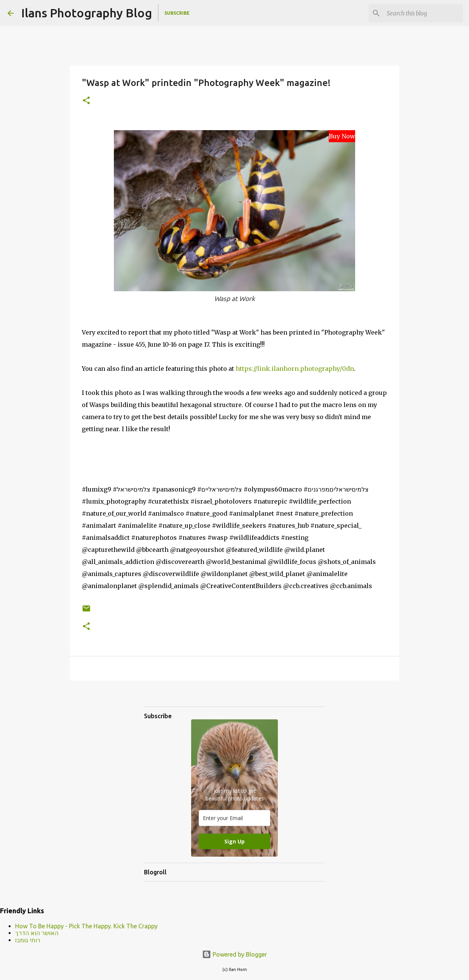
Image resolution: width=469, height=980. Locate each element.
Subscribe (177, 13)
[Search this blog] (423, 13)
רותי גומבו (28, 940)
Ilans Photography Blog (87, 13)
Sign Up (234, 841)
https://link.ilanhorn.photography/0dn (295, 369)
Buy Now (342, 136)
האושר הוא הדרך (37, 933)
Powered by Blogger (234, 954)
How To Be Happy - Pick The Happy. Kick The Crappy (86, 926)
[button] (86, 101)
